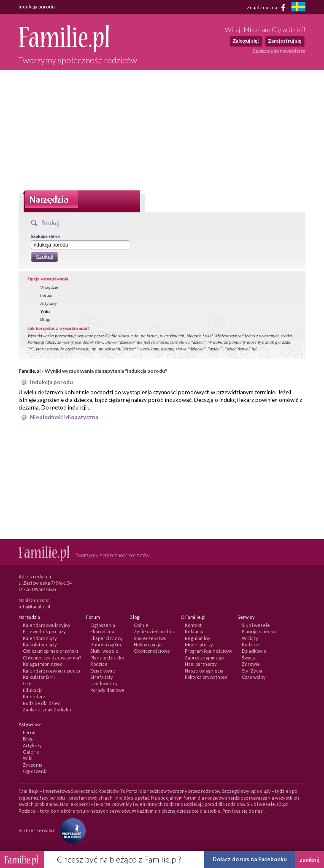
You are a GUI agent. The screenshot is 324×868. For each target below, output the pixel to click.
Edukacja (33, 690)
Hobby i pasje (148, 644)
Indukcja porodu (51, 382)
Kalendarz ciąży (40, 638)
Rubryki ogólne (107, 644)
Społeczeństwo (150, 638)
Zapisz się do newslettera (279, 51)
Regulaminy (198, 638)
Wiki (45, 311)
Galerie (31, 752)
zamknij (310, 860)
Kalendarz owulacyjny (47, 625)
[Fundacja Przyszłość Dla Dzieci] (71, 830)
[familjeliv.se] (298, 8)
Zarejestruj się (285, 41)
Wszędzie (49, 287)
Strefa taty (102, 677)
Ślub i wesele (104, 651)
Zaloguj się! (246, 41)
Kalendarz (34, 696)
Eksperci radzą (106, 638)
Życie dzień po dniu (155, 631)
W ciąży (250, 638)
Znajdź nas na (268, 8)
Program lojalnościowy (209, 651)
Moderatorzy (199, 644)
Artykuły (49, 303)
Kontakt (193, 625)
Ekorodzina (102, 631)
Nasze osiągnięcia (204, 671)
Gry (27, 683)
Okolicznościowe (152, 651)
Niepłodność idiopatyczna (64, 417)
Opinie (141, 625)
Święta (249, 658)
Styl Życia (252, 671)
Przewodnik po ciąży (44, 631)
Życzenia (33, 765)
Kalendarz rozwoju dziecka (52, 671)
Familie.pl (30, 371)
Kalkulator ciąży (40, 644)
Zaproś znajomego (204, 658)
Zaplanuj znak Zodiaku (47, 709)
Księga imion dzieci (43, 664)
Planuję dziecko (107, 658)
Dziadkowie (103, 671)
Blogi (45, 319)
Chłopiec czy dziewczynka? (52, 658)
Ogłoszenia (103, 625)
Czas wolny (254, 677)
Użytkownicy (104, 683)
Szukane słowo (45, 236)
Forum (46, 295)
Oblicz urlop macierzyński (50, 651)
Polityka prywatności (207, 677)
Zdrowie (251, 664)
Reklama (194, 631)
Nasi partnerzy (201, 664)
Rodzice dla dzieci (42, 703)
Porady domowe (107, 690)
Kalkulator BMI (39, 677)
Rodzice (99, 664)
